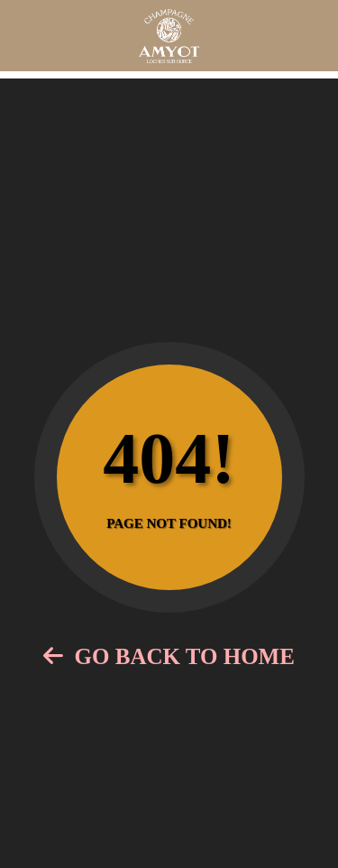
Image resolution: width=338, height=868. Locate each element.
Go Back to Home (169, 656)
